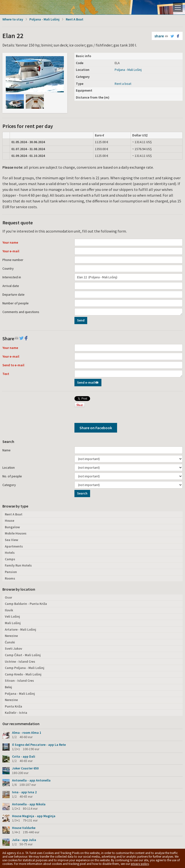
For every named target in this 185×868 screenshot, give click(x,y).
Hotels (10, 553)
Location (9, 467)
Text (6, 374)
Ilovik (9, 610)
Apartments (14, 546)
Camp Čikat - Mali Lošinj (23, 655)
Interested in (12, 277)
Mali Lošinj (13, 623)
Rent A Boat (75, 19)
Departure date (13, 294)
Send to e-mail (13, 365)
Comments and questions (21, 312)
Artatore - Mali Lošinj (20, 629)
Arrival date (11, 286)
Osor (8, 597)
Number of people (16, 303)
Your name (10, 242)
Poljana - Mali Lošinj (44, 19)
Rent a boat (123, 84)
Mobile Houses (16, 533)
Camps (10, 559)
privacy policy (140, 864)
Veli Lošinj (12, 616)
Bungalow (12, 527)
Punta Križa (13, 706)
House (10, 521)
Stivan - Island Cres (19, 681)
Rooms (10, 578)
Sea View (11, 540)
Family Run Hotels (18, 565)
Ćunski (10, 642)
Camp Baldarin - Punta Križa (26, 604)
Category (9, 485)
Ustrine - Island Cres (20, 661)
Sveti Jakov (13, 648)
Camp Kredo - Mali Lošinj (23, 674)
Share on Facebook (96, 428)
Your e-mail (11, 251)
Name (7, 450)
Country (8, 268)
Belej (8, 687)
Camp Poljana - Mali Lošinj (25, 668)
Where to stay (13, 19)
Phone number (13, 260)
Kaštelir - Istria (16, 713)
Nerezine (11, 636)
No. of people (12, 476)
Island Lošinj (20, 7)
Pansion (11, 572)
